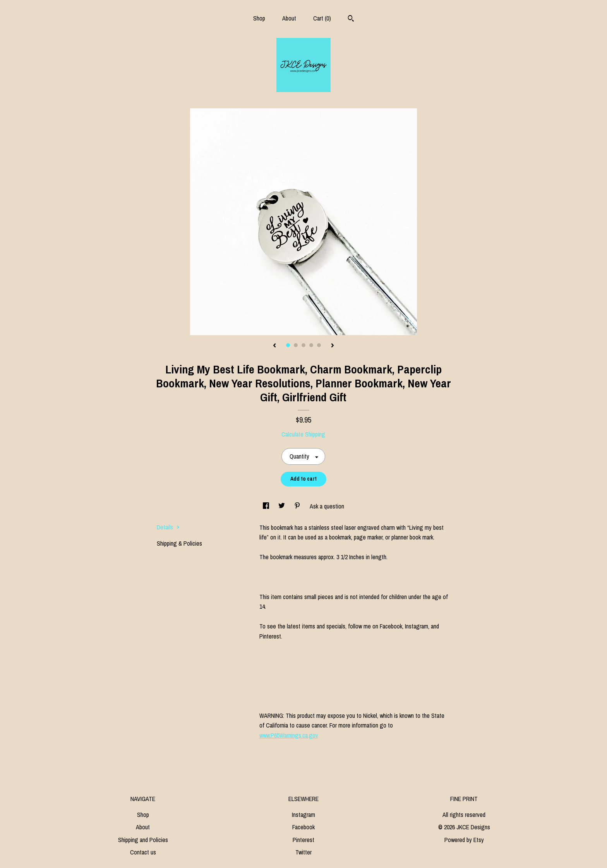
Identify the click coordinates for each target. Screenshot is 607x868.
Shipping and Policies (143, 840)
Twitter (303, 852)
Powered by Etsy (464, 840)
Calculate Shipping (303, 434)
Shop (259, 18)
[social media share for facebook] (267, 506)
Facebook (303, 827)
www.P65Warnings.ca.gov (289, 735)
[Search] (351, 19)
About (289, 18)
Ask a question (327, 506)
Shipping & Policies (179, 543)
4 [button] (311, 345)
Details (168, 527)
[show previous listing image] (274, 346)
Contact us (143, 852)
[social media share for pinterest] (298, 506)
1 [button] (288, 345)
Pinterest (303, 840)
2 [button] (296, 345)
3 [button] (303, 345)
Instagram (303, 815)
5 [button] (319, 345)
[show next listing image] (333, 346)
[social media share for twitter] (282, 506)
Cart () (322, 18)
